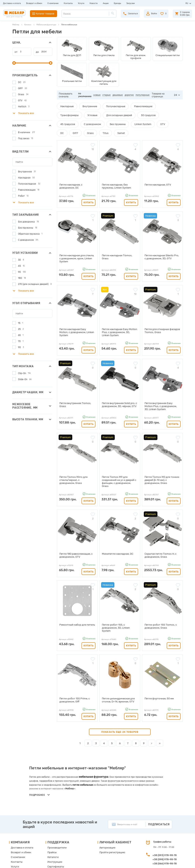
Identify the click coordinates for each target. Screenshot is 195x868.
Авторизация (103, 814)
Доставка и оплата (12, 3)
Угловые (64, 113)
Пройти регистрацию (107, 819)
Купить (88, 190)
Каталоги (52, 823)
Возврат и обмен (34, 3)
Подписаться (159, 791)
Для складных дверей (88, 113)
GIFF (131, 122)
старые (107, 93)
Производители (55, 814)
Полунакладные (109, 105)
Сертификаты (54, 832)
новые (97, 93)
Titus (157, 122)
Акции (106, 3)
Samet (171, 122)
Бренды (117, 3)
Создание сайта (167, 862)
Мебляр (16, 25)
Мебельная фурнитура (46, 25)
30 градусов (113, 113)
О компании (53, 3)
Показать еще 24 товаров (120, 699)
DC (119, 122)
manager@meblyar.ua (163, 839)
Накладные (66, 105)
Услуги (81, 3)
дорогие (130, 93)
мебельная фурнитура (92, 743)
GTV (107, 122)
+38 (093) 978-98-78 (165, 822)
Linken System (90, 122)
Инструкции (54, 827)
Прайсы (51, 819)
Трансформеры (157, 105)
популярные (143, 93)
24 (176, 93)
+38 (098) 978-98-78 (165, 826)
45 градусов (134, 113)
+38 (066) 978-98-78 (165, 830)
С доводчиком (156, 113)
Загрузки (131, 3)
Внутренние (86, 105)
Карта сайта (54, 836)
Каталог (28, 25)
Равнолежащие (133, 105)
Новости (94, 3)
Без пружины (67, 122)
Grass (144, 122)
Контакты (68, 3)
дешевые (118, 93)
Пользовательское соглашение (63, 840)
